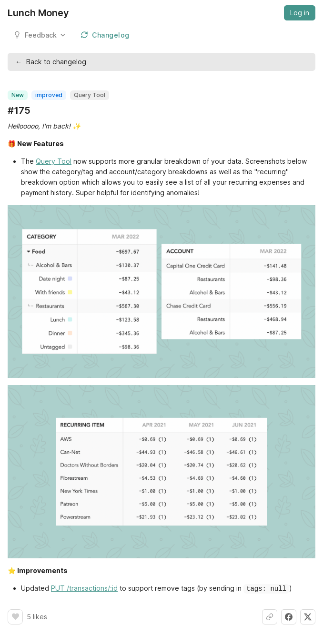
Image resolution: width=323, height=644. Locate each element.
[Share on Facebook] (289, 616)
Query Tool (54, 161)
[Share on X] (308, 616)
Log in (300, 13)
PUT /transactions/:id (84, 588)
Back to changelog (51, 62)
